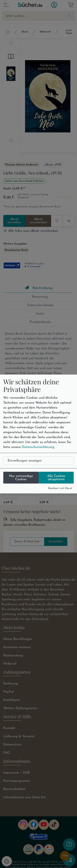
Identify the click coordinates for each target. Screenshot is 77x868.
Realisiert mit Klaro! (60, 488)
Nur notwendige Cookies (21, 478)
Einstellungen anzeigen (25, 460)
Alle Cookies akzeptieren (56, 478)
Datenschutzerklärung (38, 447)
